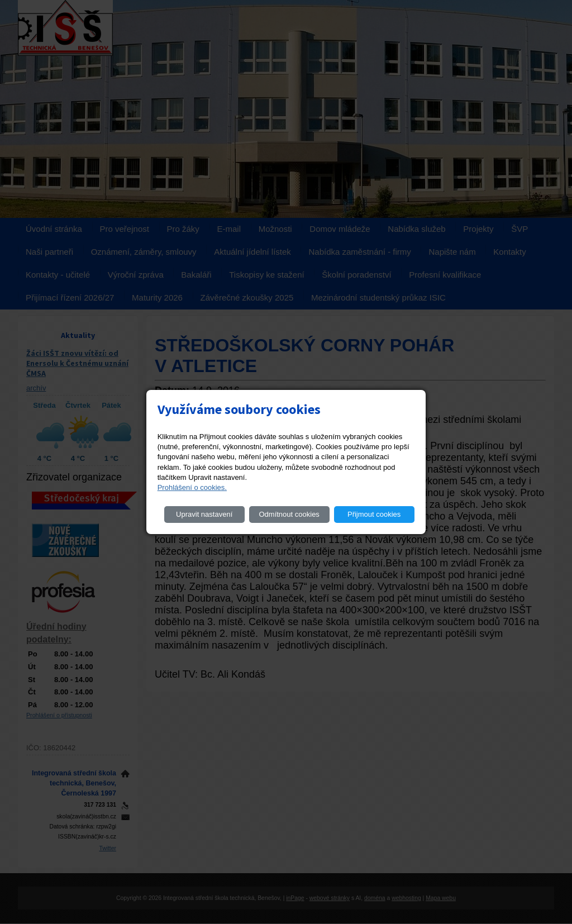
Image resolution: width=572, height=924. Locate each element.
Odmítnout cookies (289, 514)
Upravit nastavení (204, 514)
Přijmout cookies (374, 514)
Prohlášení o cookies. (192, 487)
